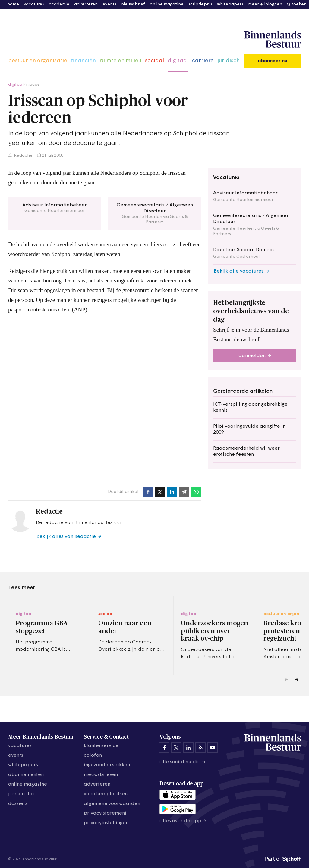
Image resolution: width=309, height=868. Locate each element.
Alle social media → (183, 762)
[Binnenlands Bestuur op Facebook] (164, 748)
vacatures (34, 4)
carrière (203, 61)
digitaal (178, 61)
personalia (21, 794)
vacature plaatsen (106, 794)
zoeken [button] (299, 4)
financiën (83, 61)
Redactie (23, 156)
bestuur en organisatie (38, 61)
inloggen (273, 4)
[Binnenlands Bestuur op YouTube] (213, 748)
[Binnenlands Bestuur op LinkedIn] (188, 748)
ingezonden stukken (107, 765)
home (13, 4)
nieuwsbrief (133, 4)
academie (59, 4)
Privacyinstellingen (106, 823)
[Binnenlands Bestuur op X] (176, 748)
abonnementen (26, 775)
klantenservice (101, 746)
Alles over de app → (183, 821)
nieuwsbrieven (101, 775)
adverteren (86, 4)
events (109, 4)
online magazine (167, 4)
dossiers (18, 804)
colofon (93, 755)
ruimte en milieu (120, 61)
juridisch (229, 61)
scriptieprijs (200, 4)
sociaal (154, 61)
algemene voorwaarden (112, 804)
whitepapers (230, 4)
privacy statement (105, 813)
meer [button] (254, 4)
